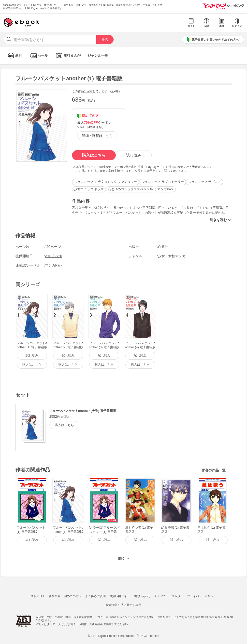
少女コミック (84, 182)
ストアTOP (38, 596)
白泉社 (163, 247)
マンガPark (165, 189)
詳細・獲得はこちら (97, 136)
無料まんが (68, 56)
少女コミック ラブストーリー (163, 182)
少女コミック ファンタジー (117, 182)
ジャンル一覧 (98, 55)
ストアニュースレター (169, 596)
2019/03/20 (54, 256)
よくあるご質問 (95, 596)
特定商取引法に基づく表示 (124, 605)
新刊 (14, 56)
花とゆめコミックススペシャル (131, 189)
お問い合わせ (142, 596)
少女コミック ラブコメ (205, 182)
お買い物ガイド (119, 596)
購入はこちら (94, 155)
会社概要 (55, 596)
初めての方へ (73, 596)
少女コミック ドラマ (89, 189)
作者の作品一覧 (214, 470)
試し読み (134, 155)
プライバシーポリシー (202, 596)
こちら (180, 171)
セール (38, 56)
